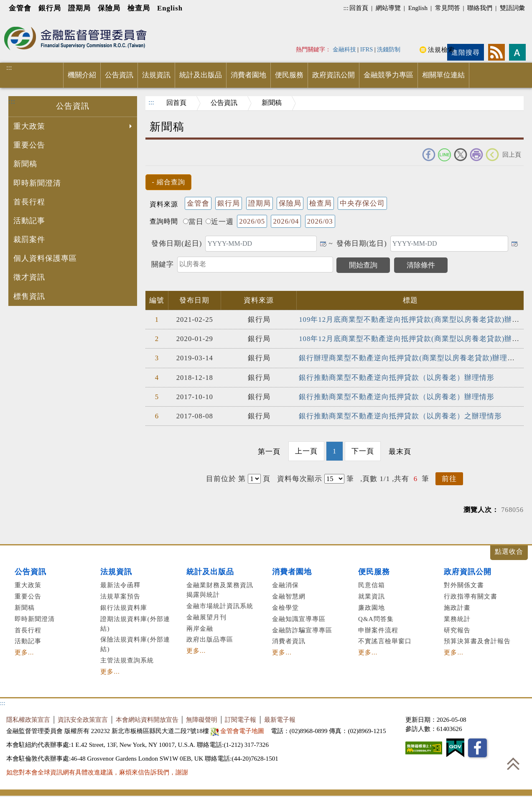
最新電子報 (280, 719)
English (170, 8)
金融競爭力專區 (388, 75)
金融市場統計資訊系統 (220, 606)
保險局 (109, 8)
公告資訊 (119, 75)
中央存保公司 (362, 203)
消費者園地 (248, 75)
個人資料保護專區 (45, 258)
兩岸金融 (200, 628)
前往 (449, 479)
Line (445, 155)
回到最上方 (513, 764)
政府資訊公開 (333, 75)
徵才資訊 (29, 277)
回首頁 (359, 8)
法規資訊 (156, 75)
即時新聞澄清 (37, 183)
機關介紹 (82, 75)
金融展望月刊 (206, 617)
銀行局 (50, 8)
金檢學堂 (285, 607)
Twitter (461, 155)
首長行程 (29, 202)
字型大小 (517, 52)
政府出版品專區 (210, 639)
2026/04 (286, 221)
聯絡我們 (480, 8)
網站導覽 (388, 8)
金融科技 (344, 49)
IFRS (367, 49)
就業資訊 (372, 596)
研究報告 (457, 630)
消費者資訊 (289, 641)
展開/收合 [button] (509, 553)
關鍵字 (163, 264)
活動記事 (29, 221)
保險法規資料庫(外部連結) (135, 644)
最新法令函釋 (120, 585)
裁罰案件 (29, 239)
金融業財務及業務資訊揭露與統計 (220, 590)
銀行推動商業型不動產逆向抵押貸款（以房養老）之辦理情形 (400, 416)
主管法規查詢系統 (127, 660)
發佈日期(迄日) (362, 243)
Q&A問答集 (376, 619)
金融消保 (285, 585)
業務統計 (457, 619)
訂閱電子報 (241, 719)
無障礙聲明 (202, 719)
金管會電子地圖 (238, 731)
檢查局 (139, 8)
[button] (168, 182)
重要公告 (29, 145)
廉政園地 (372, 607)
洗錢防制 (389, 49)
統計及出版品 (201, 75)
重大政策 (74, 127)
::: (346, 8)
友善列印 (476, 155)
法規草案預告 (120, 596)
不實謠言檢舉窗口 (385, 641)
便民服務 (289, 75)
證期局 (79, 8)
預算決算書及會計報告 (477, 641)
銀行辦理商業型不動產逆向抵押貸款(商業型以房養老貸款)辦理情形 (411, 358)
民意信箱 (372, 585)
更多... (24, 652)
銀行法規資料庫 (124, 607)
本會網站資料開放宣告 (147, 719)
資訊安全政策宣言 (83, 719)
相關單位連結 (443, 75)
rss (496, 52)
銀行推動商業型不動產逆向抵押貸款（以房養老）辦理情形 (397, 378)
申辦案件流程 (378, 630)
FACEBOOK (429, 155)
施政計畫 (457, 607)
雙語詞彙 (512, 8)
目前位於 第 (226, 479)
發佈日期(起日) (177, 243)
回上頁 (512, 154)
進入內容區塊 (21, 22)
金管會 (20, 8)
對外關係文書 (464, 585)
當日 (193, 222)
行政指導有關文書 (471, 596)
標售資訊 (29, 296)
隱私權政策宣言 (28, 719)
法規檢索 (441, 50)
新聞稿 (25, 164)
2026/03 (320, 221)
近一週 (220, 222)
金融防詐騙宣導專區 (302, 630)
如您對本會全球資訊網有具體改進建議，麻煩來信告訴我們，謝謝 (97, 772)
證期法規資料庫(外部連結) (135, 624)
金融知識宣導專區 (299, 619)
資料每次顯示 (300, 479)
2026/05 (252, 221)
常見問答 (448, 8)
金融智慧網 (289, 596)
